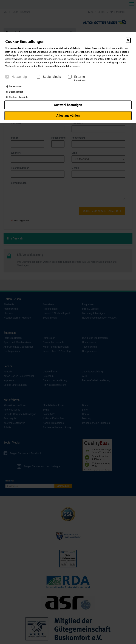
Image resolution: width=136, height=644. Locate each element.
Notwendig (16, 77)
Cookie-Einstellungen (25, 42)
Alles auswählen (68, 115)
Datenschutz (15, 92)
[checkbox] (7, 77)
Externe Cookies (77, 79)
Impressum (14, 87)
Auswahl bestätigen (68, 105)
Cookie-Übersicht (17, 97)
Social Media (49, 77)
